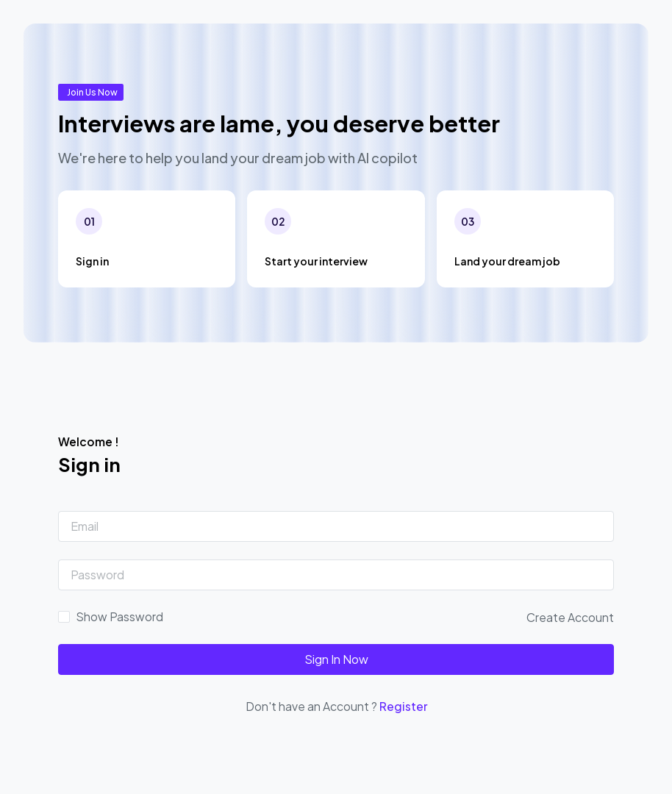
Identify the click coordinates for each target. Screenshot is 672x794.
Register (403, 706)
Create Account (570, 617)
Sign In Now (336, 659)
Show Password (119, 616)
